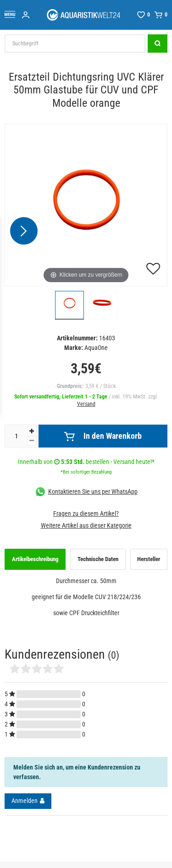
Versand (86, 404)
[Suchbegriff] (75, 44)
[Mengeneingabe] (16, 436)
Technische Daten (98, 559)
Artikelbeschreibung (35, 559)
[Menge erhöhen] (32, 431)
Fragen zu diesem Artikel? (86, 513)
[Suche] (158, 44)
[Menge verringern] (32, 441)
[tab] (35, 559)
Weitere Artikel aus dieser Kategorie (86, 525)
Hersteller (149, 559)
